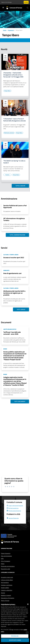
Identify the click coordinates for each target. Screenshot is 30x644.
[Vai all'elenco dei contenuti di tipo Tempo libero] (7, 91)
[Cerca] (28, 8)
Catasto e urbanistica (7, 594)
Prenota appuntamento (14, 515)
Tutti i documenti (20, 401)
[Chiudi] (28, 604)
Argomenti (11, 30)
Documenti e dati (5, 573)
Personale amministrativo (8, 570)
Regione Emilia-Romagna (7, 2)
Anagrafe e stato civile (7, 581)
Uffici (2, 562)
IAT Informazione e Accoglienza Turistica (14, 219)
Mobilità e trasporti (6, 599)
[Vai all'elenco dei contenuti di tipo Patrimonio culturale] (9, 133)
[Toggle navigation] (3, 8)
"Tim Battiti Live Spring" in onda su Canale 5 (14, 162)
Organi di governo (6, 557)
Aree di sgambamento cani (12, 273)
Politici (3, 568)
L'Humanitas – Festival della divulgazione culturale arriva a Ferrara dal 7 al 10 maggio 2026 (13, 75)
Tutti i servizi (21, 309)
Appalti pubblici (5, 592)
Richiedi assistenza (13, 512)
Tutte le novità (20, 186)
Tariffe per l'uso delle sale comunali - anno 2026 (12, 333)
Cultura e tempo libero (7, 584)
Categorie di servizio (8, 576)
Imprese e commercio (7, 589)
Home (5, 30)
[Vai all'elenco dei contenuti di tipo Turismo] (7, 175)
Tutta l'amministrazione (17, 235)
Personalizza (15, 636)
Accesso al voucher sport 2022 (14, 257)
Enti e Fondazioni (6, 565)
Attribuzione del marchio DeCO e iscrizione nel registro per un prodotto (14, 293)
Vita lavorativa (5, 586)
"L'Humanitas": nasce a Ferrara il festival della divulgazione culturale (15, 120)
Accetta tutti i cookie (15, 640)
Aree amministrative (6, 560)
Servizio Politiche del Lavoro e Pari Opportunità (15, 206)
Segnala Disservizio (13, 522)
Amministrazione (7, 552)
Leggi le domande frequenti (15, 509)
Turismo (3, 597)
